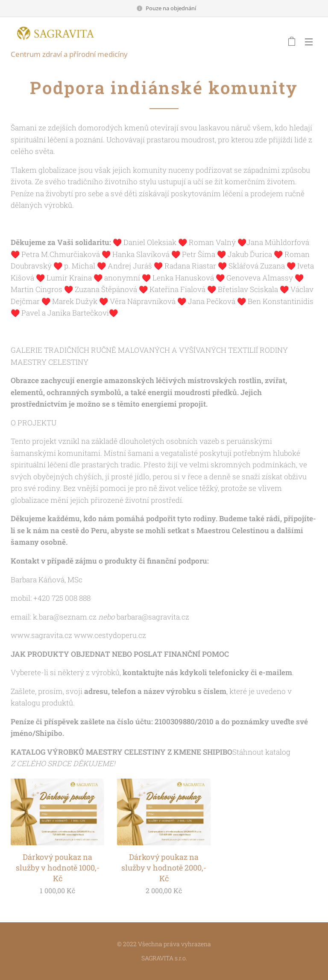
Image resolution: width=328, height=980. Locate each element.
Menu (309, 42)
